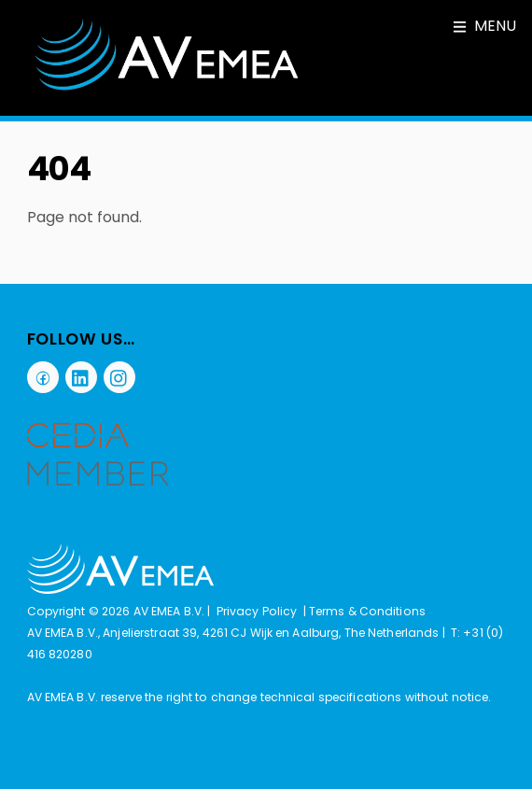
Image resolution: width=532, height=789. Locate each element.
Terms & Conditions (367, 611)
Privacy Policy (257, 611)
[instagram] (119, 376)
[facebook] (43, 376)
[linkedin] (81, 376)
